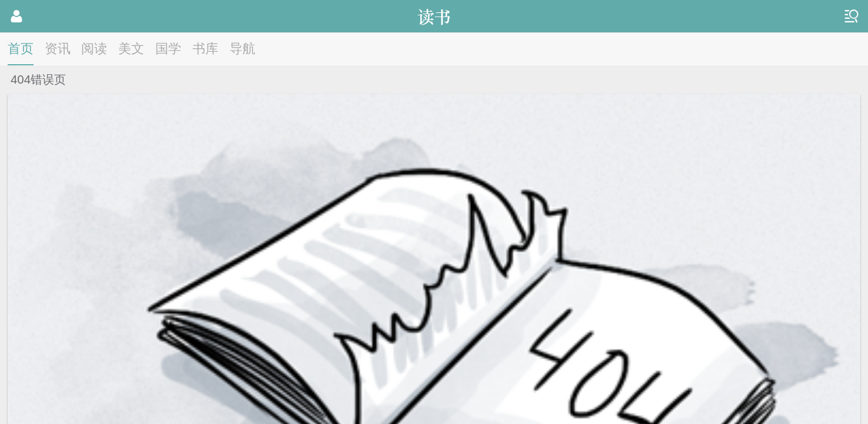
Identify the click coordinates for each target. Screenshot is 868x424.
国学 (168, 49)
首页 (21, 49)
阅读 (94, 49)
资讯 (58, 49)
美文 (131, 49)
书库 (205, 49)
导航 (242, 49)
